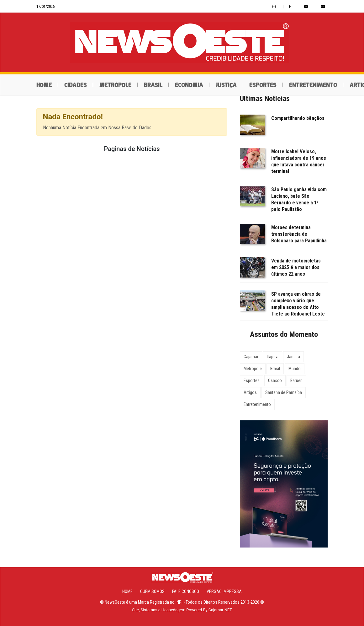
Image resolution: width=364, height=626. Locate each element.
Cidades (76, 85)
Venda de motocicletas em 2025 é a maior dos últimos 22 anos (296, 267)
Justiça (226, 85)
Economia (189, 85)
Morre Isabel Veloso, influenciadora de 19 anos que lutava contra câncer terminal (299, 161)
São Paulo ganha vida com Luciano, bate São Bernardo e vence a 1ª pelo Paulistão (299, 199)
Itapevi (273, 357)
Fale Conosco (186, 591)
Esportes (263, 85)
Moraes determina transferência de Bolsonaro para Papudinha (299, 234)
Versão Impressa (224, 591)
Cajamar (251, 357)
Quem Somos (152, 591)
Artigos (250, 392)
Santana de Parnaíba (284, 392)
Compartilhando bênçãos (298, 118)
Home (44, 85)
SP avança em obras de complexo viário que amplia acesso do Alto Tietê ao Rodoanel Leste (298, 304)
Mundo (295, 369)
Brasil (153, 85)
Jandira (293, 357)
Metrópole (115, 85)
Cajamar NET (220, 610)
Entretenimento (313, 85)
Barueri (296, 380)
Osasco (275, 380)
